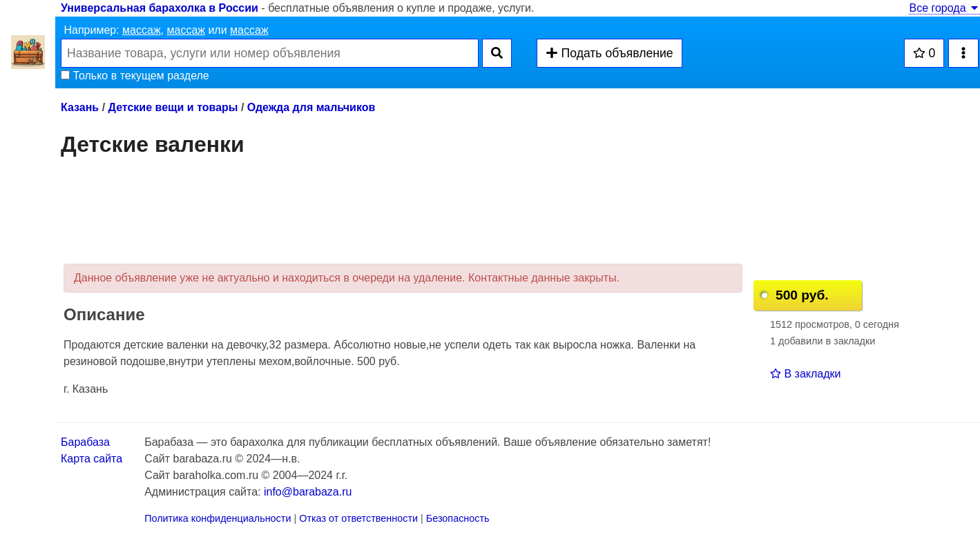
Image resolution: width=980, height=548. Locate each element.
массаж (142, 30)
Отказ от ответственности (358, 518)
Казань (80, 107)
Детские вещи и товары (173, 107)
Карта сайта (92, 459)
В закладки (805, 374)
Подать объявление (609, 53)
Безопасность (458, 518)
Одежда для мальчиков (311, 107)
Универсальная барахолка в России (160, 8)
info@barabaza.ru (308, 492)
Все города (944, 8)
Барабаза (85, 442)
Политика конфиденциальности (218, 518)
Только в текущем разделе (135, 76)
